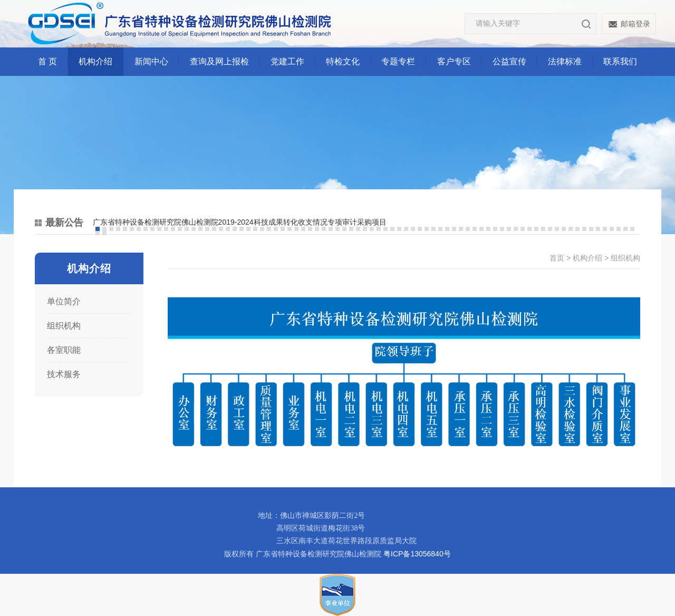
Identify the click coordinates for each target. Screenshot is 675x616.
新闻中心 (151, 61)
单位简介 (64, 301)
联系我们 (620, 61)
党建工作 (287, 61)
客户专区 (454, 61)
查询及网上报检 (219, 61)
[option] (367, 222)
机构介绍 (95, 61)
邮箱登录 (635, 24)
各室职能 (64, 350)
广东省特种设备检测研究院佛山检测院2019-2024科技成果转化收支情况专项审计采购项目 (240, 222)
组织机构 (64, 326)
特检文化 (343, 61)
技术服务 (64, 374)
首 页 (47, 61)
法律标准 (565, 61)
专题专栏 (398, 61)
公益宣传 (509, 61)
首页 (557, 258)
